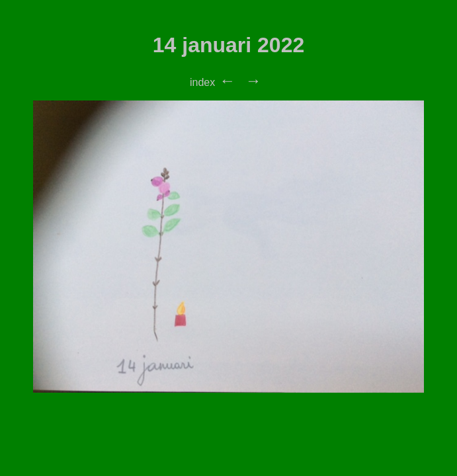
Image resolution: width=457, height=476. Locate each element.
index (202, 82)
